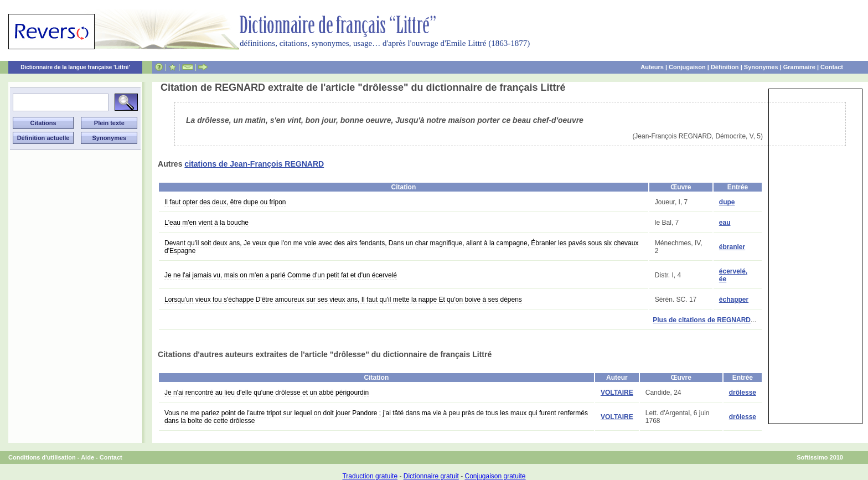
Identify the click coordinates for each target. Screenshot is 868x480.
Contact (832, 67)
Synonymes (761, 67)
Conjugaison (687, 67)
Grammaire (799, 67)
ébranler (732, 247)
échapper (734, 300)
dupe (727, 202)
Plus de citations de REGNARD (702, 320)
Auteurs (652, 67)
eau (725, 223)
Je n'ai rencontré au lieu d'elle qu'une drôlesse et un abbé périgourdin (267, 393)
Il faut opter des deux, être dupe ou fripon (225, 202)
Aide (87, 457)
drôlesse (743, 393)
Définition (725, 67)
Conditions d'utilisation (42, 457)
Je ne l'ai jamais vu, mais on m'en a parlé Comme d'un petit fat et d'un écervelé (281, 275)
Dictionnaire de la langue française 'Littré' (75, 67)
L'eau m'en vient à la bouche (206, 223)
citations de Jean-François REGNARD (254, 164)
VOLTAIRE (617, 393)
